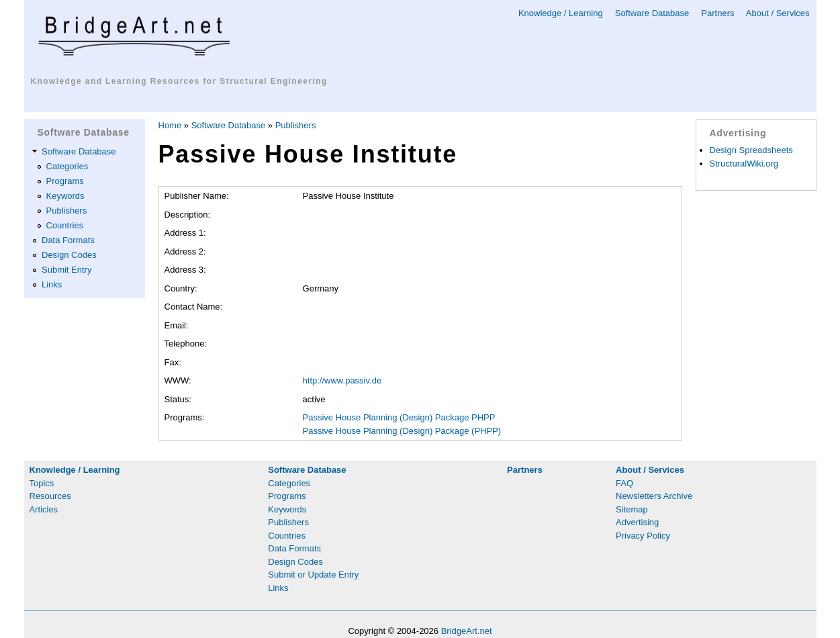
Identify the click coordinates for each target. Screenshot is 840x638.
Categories (67, 166)
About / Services (778, 13)
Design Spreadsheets (751, 150)
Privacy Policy (643, 536)
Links (52, 284)
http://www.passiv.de (342, 380)
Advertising (637, 522)
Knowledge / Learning (561, 13)
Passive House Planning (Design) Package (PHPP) (402, 431)
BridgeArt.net (467, 631)
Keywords (65, 196)
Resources (50, 496)
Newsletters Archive (654, 496)
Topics (42, 483)
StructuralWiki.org (744, 164)
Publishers (67, 211)
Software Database (652, 13)
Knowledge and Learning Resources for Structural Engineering (179, 81)
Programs (65, 181)
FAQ (624, 483)
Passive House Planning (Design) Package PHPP (399, 417)
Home (170, 125)
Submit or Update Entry (313, 575)
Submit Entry (66, 270)
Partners (717, 13)
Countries (65, 225)
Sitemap (632, 509)
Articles (44, 509)
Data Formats (68, 240)
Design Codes (69, 255)
